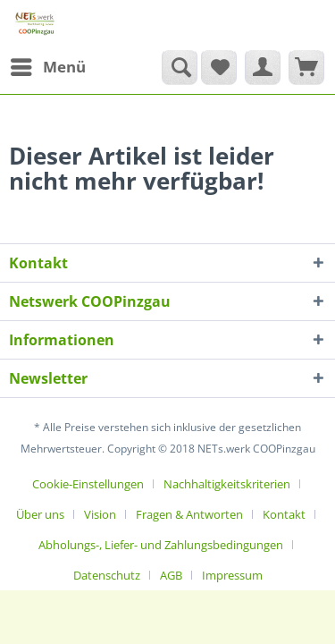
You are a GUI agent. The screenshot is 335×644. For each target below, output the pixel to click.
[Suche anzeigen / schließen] (180, 67)
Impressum (232, 575)
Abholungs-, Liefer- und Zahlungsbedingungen (161, 545)
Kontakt (284, 514)
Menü (48, 65)
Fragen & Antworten (189, 514)
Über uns (40, 514)
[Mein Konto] (263, 67)
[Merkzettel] (219, 67)
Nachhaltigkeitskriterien (227, 484)
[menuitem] (47, 67)
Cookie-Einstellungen (88, 484)
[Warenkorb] (306, 67)
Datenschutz (107, 575)
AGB (171, 575)
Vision (100, 514)
